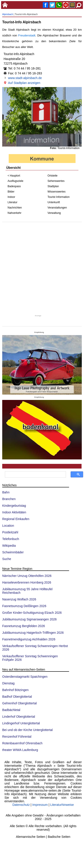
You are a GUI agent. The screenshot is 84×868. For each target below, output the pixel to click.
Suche (7, 559)
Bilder (11, 192)
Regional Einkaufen (16, 519)
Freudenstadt (27, 35)
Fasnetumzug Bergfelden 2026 (24, 626)
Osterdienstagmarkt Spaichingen (25, 677)
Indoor (11, 197)
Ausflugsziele (15, 181)
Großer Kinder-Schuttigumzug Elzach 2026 (32, 613)
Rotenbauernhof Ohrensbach (22, 743)
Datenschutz (21, 805)
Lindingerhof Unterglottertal (21, 723)
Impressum (40, 805)
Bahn (6, 492)
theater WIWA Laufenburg (20, 750)
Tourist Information (58, 197)
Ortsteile (52, 176)
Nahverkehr (14, 213)
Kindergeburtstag (14, 506)
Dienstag (8, 683)
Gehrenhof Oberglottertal (19, 703)
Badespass (14, 186)
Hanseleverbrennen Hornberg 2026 (27, 582)
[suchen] (35, 475)
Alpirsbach (8, 14)
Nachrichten (15, 208)
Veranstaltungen (57, 208)
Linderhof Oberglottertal (19, 717)
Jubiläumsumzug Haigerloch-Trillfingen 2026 (33, 633)
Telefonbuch (11, 539)
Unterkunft (54, 202)
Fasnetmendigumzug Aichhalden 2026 (29, 639)
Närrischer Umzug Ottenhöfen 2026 (27, 576)
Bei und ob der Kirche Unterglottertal (27, 730)
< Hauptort (14, 176)
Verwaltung (54, 213)
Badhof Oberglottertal (17, 697)
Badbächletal (11, 710)
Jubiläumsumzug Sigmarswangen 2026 (29, 619)
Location (8, 526)
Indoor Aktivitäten (14, 512)
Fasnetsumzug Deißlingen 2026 (24, 606)
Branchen (9, 499)
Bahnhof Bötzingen (15, 690)
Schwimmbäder (13, 552)
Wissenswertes (56, 192)
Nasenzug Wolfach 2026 (19, 599)
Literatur (12, 202)
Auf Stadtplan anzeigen (24, 83)
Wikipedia (9, 546)
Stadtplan (53, 186)
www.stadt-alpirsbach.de (25, 78)
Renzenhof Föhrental (17, 737)
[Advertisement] (42, 268)
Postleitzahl (10, 532)
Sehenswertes (56, 181)
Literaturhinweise (62, 805)
